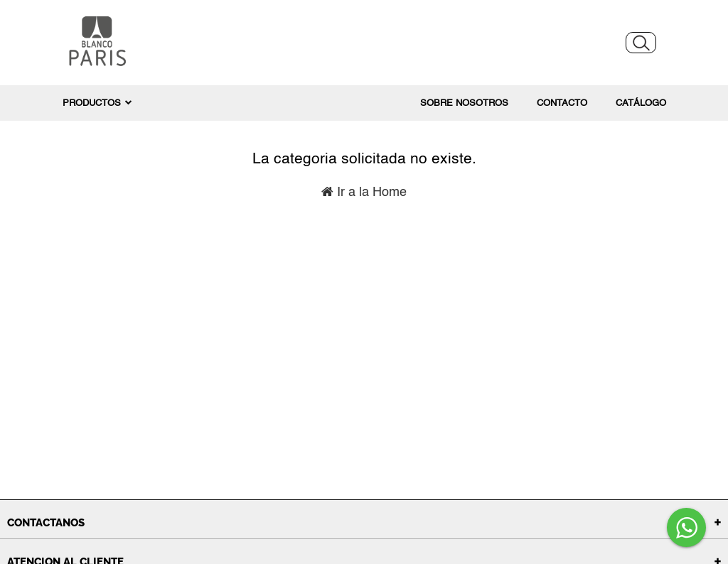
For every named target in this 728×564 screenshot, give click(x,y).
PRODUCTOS (97, 103)
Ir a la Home (364, 192)
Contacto (562, 103)
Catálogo (641, 103)
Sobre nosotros (464, 103)
